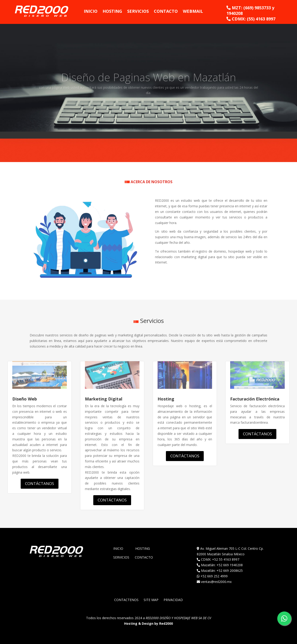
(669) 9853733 (257, 8)
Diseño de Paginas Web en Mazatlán (148, 81)
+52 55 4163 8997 (226, 559)
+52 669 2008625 (230, 571)
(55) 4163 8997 (261, 19)
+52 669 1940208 (230, 565)
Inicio (91, 11)
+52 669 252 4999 (214, 576)
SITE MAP (151, 600)
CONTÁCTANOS (40, 483)
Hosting (112, 11)
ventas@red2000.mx (216, 582)
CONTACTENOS (126, 600)
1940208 (235, 13)
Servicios (138, 11)
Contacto (166, 11)
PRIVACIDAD (173, 600)
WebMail (193, 11)
